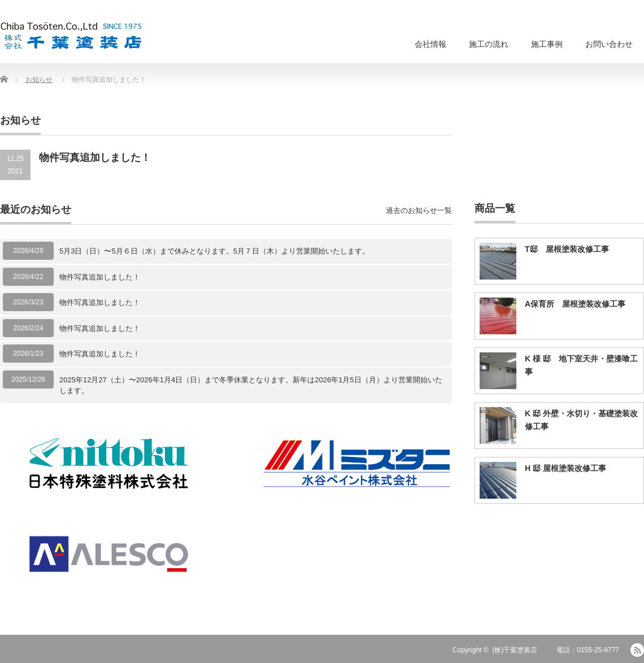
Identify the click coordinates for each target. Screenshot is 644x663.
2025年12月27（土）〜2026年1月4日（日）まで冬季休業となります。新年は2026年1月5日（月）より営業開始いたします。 (251, 385)
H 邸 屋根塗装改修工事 (565, 468)
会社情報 (430, 44)
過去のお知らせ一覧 (419, 210)
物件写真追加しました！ (100, 277)
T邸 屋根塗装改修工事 (567, 249)
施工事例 (547, 44)
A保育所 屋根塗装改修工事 (575, 304)
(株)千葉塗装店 (515, 650)
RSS (637, 650)
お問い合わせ (609, 44)
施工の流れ (489, 44)
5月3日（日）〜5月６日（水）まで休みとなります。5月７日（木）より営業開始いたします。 (214, 251)
